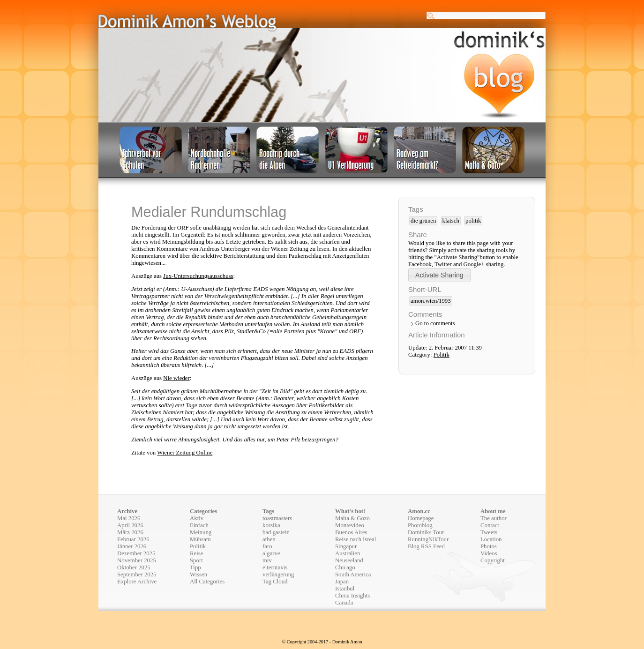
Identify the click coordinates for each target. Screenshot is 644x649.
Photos (489, 546)
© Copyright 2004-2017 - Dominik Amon (322, 642)
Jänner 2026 (132, 546)
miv (267, 560)
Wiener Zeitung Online (185, 453)
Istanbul (345, 589)
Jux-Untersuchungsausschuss (198, 276)
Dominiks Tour (426, 532)
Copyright (493, 560)
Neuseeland (349, 560)
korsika (271, 525)
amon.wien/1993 (431, 301)
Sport (196, 560)
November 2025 (137, 560)
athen (269, 539)
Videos (489, 553)
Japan (342, 582)
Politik (442, 355)
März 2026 (130, 532)
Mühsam (200, 539)
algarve (271, 553)
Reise (196, 553)
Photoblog (420, 525)
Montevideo (350, 525)
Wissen (198, 574)
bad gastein (276, 532)
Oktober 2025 (134, 567)
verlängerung (278, 574)
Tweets (489, 532)
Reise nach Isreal (356, 539)
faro (267, 546)
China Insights (352, 596)
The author (494, 518)
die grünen (423, 221)
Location (491, 539)
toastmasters (277, 518)
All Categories (207, 582)
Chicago (345, 567)
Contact (490, 525)
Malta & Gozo (352, 518)
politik (473, 221)
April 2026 (130, 525)
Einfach (199, 525)
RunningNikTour (428, 539)
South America (353, 574)
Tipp (195, 567)
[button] (439, 275)
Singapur (346, 546)
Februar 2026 (133, 539)
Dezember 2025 (136, 553)
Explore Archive (137, 582)
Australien (348, 553)
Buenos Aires (351, 532)
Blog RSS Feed (426, 546)
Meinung (201, 532)
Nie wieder (176, 378)
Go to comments (435, 323)
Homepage (421, 518)
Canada (344, 603)
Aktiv (197, 518)
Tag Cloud (275, 582)
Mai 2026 (129, 518)
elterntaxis (275, 567)
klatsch (451, 221)
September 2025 (137, 574)
